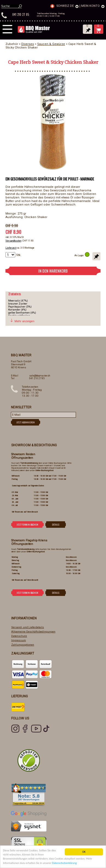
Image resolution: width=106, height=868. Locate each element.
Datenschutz (19, 636)
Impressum (19, 640)
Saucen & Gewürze (51, 44)
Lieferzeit (11, 248)
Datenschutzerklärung (64, 863)
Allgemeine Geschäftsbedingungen (33, 632)
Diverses (28, 44)
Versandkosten (13, 241)
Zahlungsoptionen (23, 645)
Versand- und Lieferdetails (28, 627)
